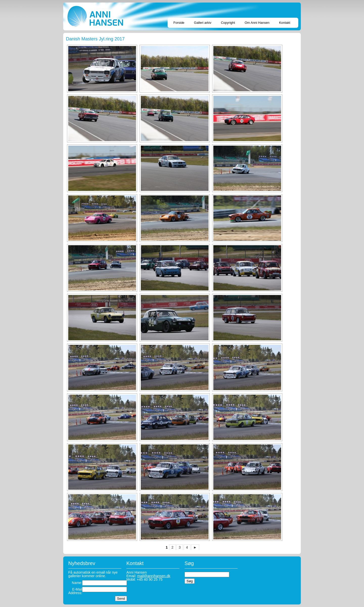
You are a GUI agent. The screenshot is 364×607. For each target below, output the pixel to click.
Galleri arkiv (203, 23)
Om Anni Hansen (257, 23)
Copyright (228, 23)
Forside (179, 23)
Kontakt (285, 23)
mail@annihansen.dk (154, 576)
